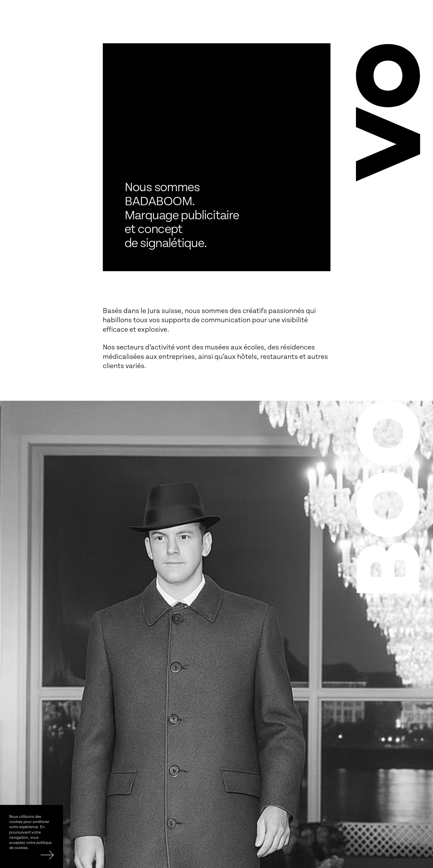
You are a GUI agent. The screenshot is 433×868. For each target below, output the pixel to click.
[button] (388, 142)
